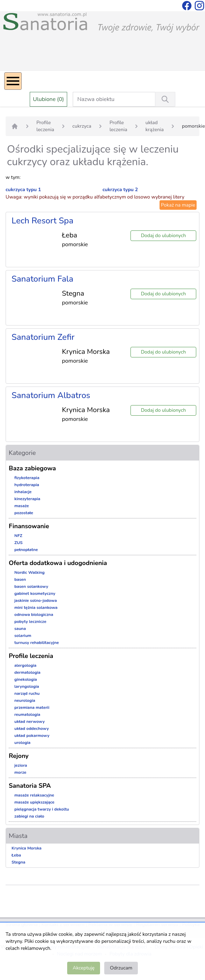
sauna (20, 629)
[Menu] (13, 81)
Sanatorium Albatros (51, 395)
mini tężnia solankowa (36, 608)
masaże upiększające (34, 802)
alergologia (25, 665)
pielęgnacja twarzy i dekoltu (42, 809)
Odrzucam (121, 968)
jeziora (21, 765)
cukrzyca (82, 126)
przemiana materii (32, 707)
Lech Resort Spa (43, 221)
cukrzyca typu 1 (23, 190)
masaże (22, 506)
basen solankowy (31, 586)
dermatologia (27, 672)
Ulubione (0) (48, 99)
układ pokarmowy (32, 736)
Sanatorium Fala (43, 279)
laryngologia (27, 686)
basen (20, 579)
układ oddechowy (32, 729)
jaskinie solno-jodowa (36, 600)
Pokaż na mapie (178, 205)
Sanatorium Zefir (43, 337)
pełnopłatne (26, 550)
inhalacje (23, 492)
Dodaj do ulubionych (164, 236)
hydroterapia (27, 485)
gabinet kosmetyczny (35, 593)
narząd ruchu (27, 693)
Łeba (16, 855)
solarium (23, 636)
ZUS (19, 543)
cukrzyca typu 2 (120, 190)
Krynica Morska (27, 848)
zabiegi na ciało (29, 816)
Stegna (18, 862)
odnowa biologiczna (34, 615)
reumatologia (27, 714)
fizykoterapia (27, 478)
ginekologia (26, 679)
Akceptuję (84, 968)
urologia (22, 743)
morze (20, 772)
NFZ (18, 536)
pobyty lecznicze (30, 622)
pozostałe (24, 513)
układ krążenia (155, 126)
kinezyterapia (27, 499)
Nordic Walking (29, 572)
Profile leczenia (45, 126)
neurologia (25, 700)
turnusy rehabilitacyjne (37, 643)
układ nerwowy (30, 721)
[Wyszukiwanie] (165, 99)
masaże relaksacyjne (34, 795)
